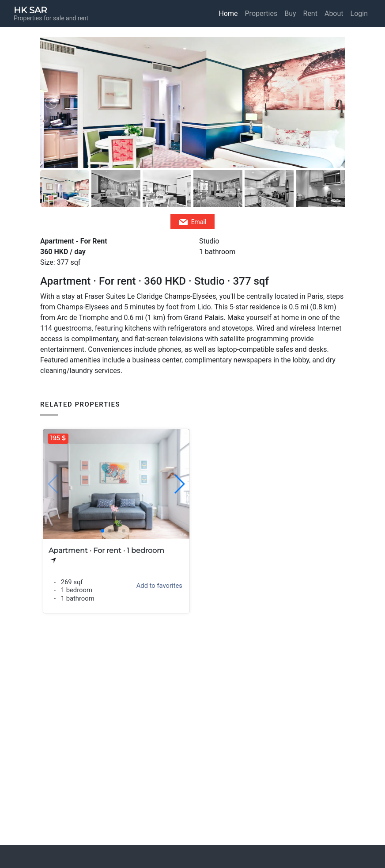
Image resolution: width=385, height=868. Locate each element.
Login (359, 13)
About (334, 13)
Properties (261, 13)
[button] (179, 484)
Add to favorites (159, 586)
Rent (310, 13)
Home (228, 13)
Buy (290, 13)
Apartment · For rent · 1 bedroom (106, 550)
